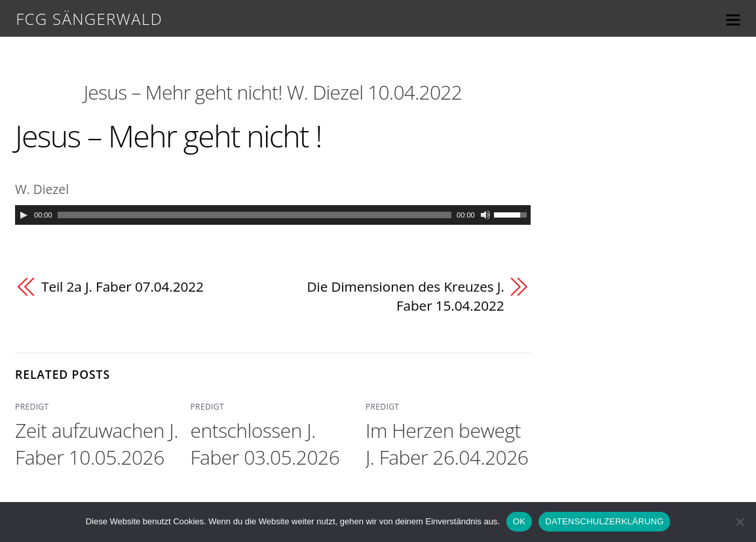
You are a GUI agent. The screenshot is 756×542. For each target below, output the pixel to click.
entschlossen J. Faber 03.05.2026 (265, 444)
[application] (273, 215)
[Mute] (485, 215)
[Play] (24, 215)
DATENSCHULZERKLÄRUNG (604, 521)
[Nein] (740, 522)
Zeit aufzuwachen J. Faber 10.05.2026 (97, 444)
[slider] (255, 215)
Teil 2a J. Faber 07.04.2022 (123, 286)
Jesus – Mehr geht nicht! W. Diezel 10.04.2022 (273, 92)
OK (519, 521)
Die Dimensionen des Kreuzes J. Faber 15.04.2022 (406, 296)
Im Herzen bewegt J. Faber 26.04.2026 (447, 444)
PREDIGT (32, 407)
